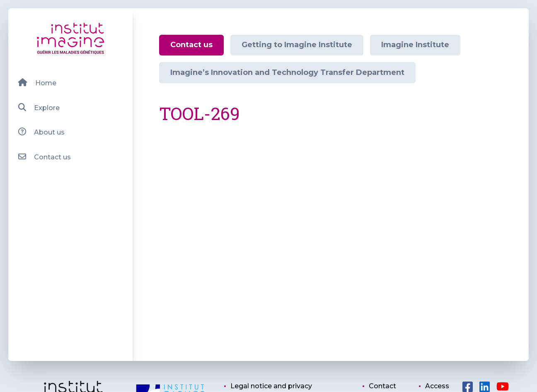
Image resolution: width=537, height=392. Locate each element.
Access (437, 386)
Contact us (44, 157)
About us (41, 132)
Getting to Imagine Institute (297, 45)
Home (37, 83)
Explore (39, 107)
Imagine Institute (415, 45)
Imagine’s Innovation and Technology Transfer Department (287, 72)
